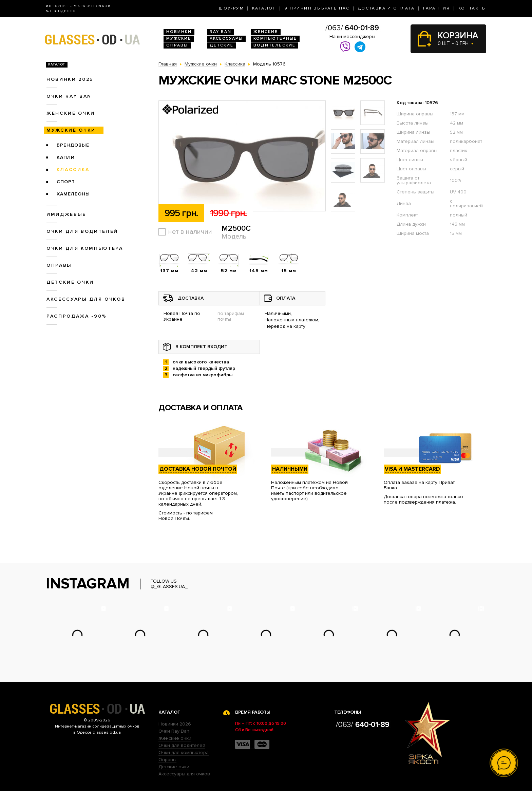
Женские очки (71, 113)
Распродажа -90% (77, 316)
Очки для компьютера (85, 248)
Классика (73, 169)
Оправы (177, 45)
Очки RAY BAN (69, 96)
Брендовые (73, 145)
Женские (266, 32)
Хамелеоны (73, 194)
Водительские (274, 45)
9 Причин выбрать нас (317, 8)
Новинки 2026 (175, 724)
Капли (66, 157)
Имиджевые (66, 214)
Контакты (472, 8)
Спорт (66, 182)
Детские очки (70, 282)
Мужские (179, 39)
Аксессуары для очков (86, 299)
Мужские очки (71, 130)
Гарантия (437, 8)
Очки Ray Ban (174, 731)
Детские (222, 45)
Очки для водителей (82, 231)
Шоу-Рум (231, 8)
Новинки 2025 (70, 79)
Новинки (179, 32)
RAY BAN (221, 32)
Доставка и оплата (386, 8)
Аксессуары (226, 39)
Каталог (264, 8)
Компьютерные (275, 39)
